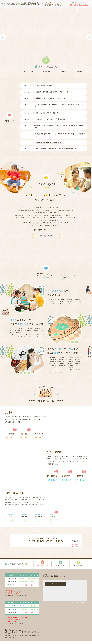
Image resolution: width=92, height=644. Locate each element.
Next (89, 37)
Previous (3, 37)
